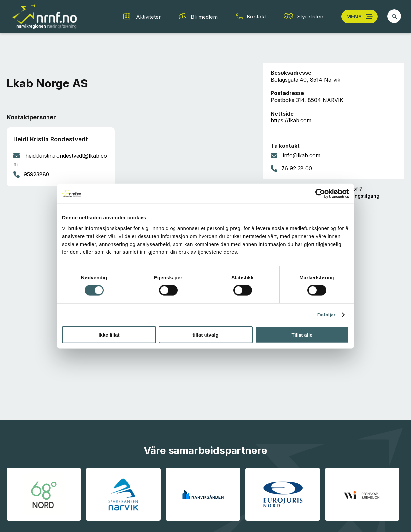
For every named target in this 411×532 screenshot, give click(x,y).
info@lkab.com (302, 155)
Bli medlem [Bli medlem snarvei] (204, 17)
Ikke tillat (109, 334)
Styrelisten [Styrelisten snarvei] (310, 17)
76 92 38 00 (297, 168)
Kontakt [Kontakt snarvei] (256, 17)
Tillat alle (302, 334)
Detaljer (327, 315)
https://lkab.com (291, 120)
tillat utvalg (205, 334)
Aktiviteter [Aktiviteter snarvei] (148, 17)
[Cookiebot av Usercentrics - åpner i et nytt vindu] (320, 194)
